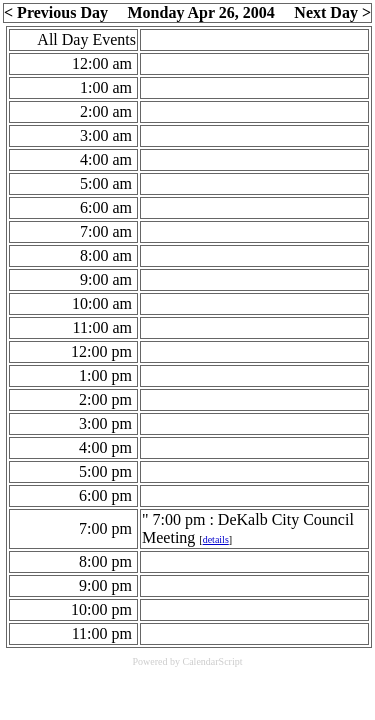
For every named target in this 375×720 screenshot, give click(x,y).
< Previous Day (56, 12)
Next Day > (332, 12)
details (216, 539)
